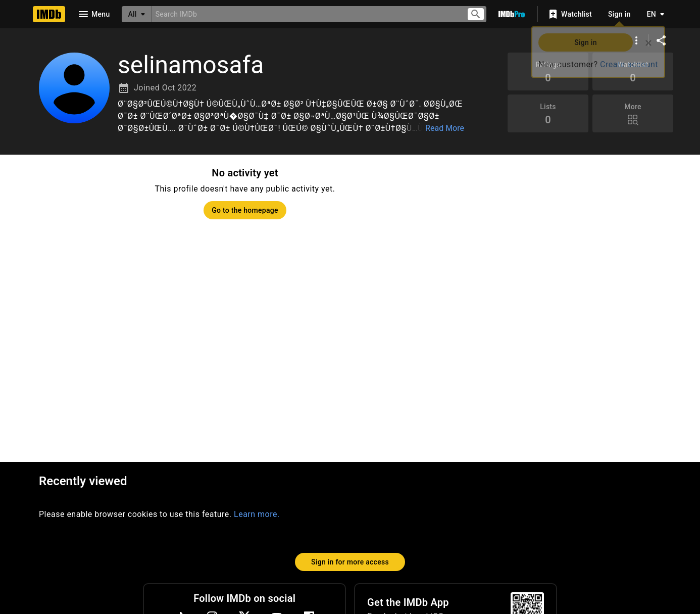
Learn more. (257, 514)
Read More (445, 128)
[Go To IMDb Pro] (512, 14)
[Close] (648, 43)
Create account (629, 64)
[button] (292, 116)
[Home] (49, 14)
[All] (136, 14)
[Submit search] (476, 14)
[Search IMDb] (305, 14)
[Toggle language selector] (653, 14)
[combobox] (305, 14)
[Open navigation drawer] (93, 14)
